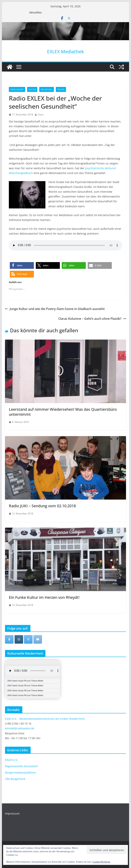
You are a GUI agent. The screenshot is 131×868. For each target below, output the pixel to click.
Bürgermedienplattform (20, 773)
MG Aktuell (47, 89)
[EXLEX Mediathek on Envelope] (38, 639)
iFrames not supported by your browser (33, 679)
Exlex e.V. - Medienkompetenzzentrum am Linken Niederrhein (45, 719)
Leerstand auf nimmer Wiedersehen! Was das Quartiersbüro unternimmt (63, 412)
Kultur (32, 89)
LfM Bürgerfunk (15, 779)
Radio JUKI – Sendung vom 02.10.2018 (42, 506)
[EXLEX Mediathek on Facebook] (9, 639)
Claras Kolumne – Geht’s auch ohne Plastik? (92, 319)
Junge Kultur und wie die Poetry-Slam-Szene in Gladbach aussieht (55, 309)
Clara (41, 115)
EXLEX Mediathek (65, 51)
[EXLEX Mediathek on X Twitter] (28, 639)
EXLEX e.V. (11, 760)
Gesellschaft (17, 89)
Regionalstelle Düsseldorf (21, 766)
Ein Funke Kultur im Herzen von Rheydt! (44, 597)
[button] (22, 265)
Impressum (12, 813)
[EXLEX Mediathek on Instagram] (19, 639)
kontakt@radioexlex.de (20, 728)
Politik (61, 89)
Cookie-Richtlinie (101, 862)
